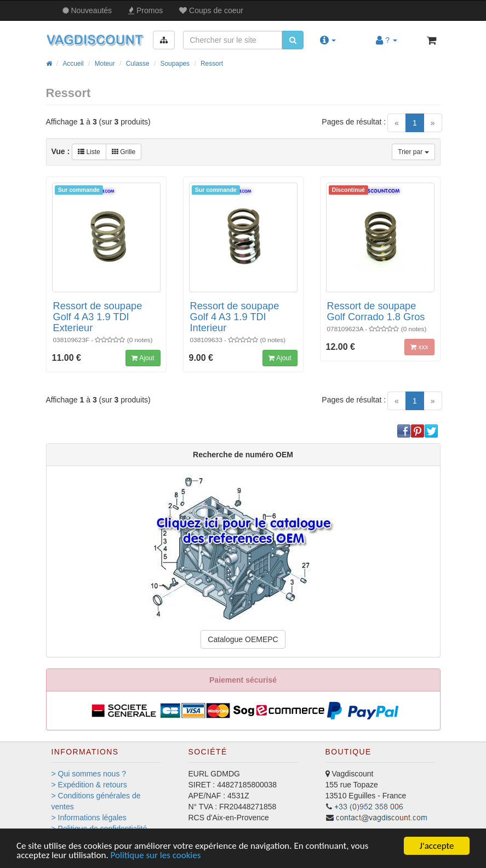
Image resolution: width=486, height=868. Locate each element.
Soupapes (175, 64)
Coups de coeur (211, 10)
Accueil (73, 64)
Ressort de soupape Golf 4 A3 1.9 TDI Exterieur (98, 317)
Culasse (138, 64)
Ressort (212, 64)
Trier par (413, 152)
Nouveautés (87, 10)
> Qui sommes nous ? (89, 774)
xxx (419, 347)
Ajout (143, 358)
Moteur (105, 64)
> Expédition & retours (89, 785)
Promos (145, 10)
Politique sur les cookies (156, 856)
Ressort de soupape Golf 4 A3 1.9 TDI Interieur (235, 317)
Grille (124, 152)
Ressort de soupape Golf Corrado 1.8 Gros (376, 311)
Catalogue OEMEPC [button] (243, 639)
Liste (89, 152)
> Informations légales (89, 818)
